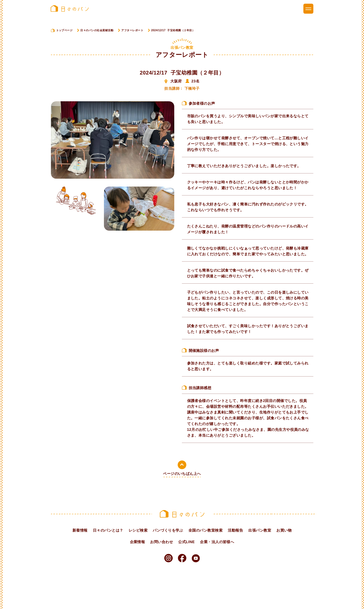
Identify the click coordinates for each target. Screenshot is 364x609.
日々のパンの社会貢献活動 (97, 30)
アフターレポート (132, 30)
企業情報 (138, 542)
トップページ (64, 30)
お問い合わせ (162, 542)
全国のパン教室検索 (205, 530)
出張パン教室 (260, 530)
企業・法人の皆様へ (217, 542)
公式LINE (186, 542)
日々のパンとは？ (108, 530)
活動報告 (235, 530)
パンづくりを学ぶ (168, 530)
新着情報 (80, 530)
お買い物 (284, 530)
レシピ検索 (138, 530)
